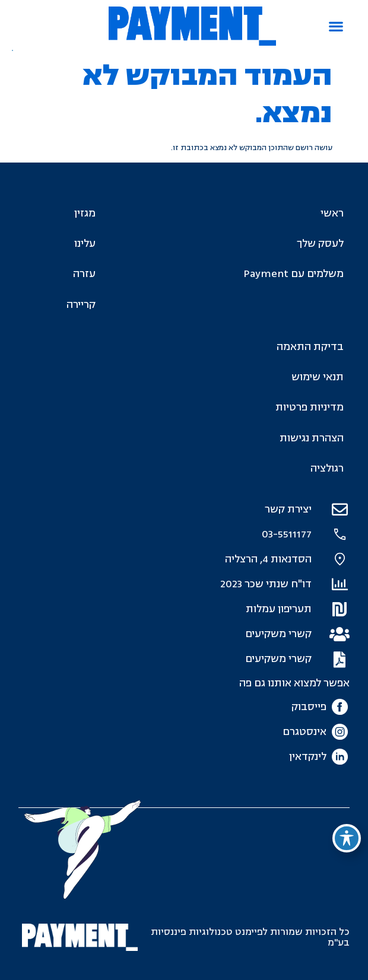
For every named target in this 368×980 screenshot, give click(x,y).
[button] (336, 26)
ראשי (332, 213)
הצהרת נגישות (312, 438)
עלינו (85, 244)
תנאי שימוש (318, 377)
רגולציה (327, 468)
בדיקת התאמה (310, 347)
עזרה (84, 274)
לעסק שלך (320, 244)
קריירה (81, 305)
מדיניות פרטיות (310, 407)
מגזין (85, 213)
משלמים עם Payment (294, 274)
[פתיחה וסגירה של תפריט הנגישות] (347, 838)
